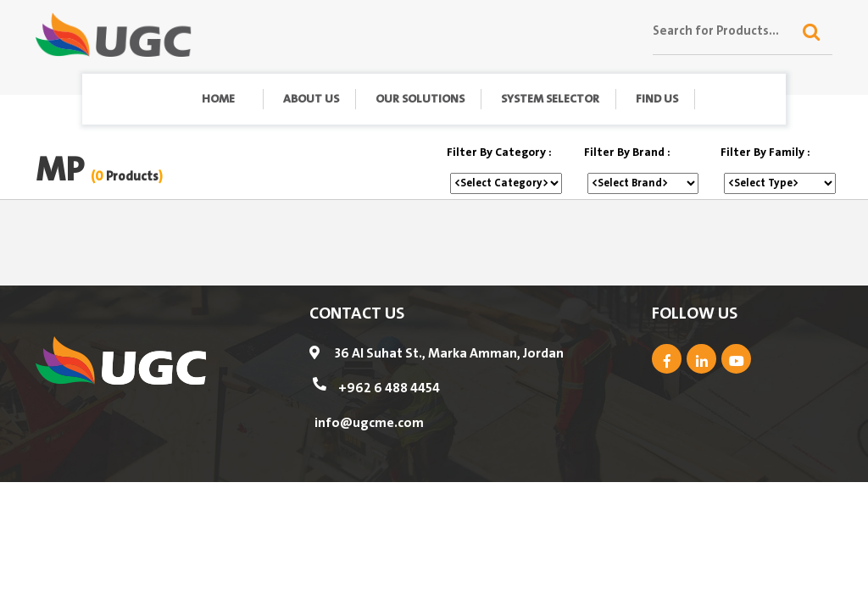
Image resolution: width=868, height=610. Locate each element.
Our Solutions (420, 99)
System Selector (550, 99)
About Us (311, 99)
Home (218, 99)
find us (657, 99)
